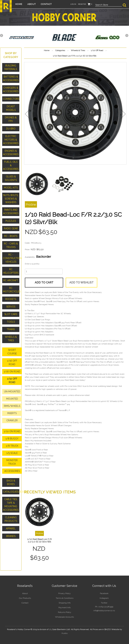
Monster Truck (12, 462)
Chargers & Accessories (11, 90)
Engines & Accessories (11, 153)
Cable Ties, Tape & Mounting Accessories (11, 505)
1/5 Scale (12, 453)
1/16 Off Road (12, 363)
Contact (46, 4)
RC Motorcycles (11, 290)
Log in (73, 4)
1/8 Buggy (12, 439)
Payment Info (64, 608)
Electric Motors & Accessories (11, 140)
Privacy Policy (64, 593)
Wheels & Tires (11, 339)
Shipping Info (65, 603)
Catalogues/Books (11, 492)
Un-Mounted (12, 392)
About (32, 4)
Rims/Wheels (12, 406)
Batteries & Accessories (11, 78)
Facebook (104, 593)
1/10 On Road (12, 431)
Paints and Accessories (11, 212)
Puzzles (11, 221)
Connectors (11, 99)
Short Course (12, 352)
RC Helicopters (11, 271)
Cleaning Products (11, 519)
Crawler (12, 420)
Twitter (104, 603)
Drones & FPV (11, 119)
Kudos (65, 633)
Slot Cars (11, 314)
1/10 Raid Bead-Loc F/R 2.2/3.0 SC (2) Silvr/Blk (39, 540)
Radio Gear (11, 228)
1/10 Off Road (12, 380)
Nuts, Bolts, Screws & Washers (11, 199)
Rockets (11, 299)
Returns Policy (65, 612)
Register (82, 4)
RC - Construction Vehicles (11, 258)
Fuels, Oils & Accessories (11, 165)
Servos (11, 307)
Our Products (25, 598)
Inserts (12, 413)
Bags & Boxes (11, 482)
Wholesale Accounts (64, 617)
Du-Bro (11, 129)
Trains (11, 329)
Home (19, 4)
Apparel (11, 529)
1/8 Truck (12, 446)
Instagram (104, 598)
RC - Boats (11, 236)
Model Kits (11, 188)
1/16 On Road (12, 372)
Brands (11, 536)
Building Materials (11, 67)
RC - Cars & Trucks (11, 245)
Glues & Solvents (11, 178)
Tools (11, 322)
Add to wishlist (81, 282)
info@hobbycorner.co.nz (104, 611)
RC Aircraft (11, 280)
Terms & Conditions (65, 598)
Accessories (12, 471)
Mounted (12, 399)
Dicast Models (11, 108)
